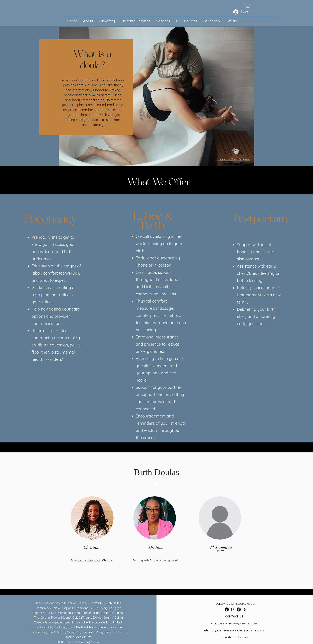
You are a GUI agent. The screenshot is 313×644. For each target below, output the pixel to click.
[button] (248, 6)
